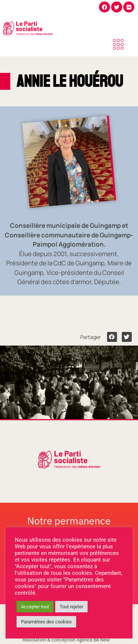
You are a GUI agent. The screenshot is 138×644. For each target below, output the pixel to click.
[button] (112, 337)
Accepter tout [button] (35, 607)
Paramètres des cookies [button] (46, 622)
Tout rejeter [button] (71, 607)
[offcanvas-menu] (118, 45)
